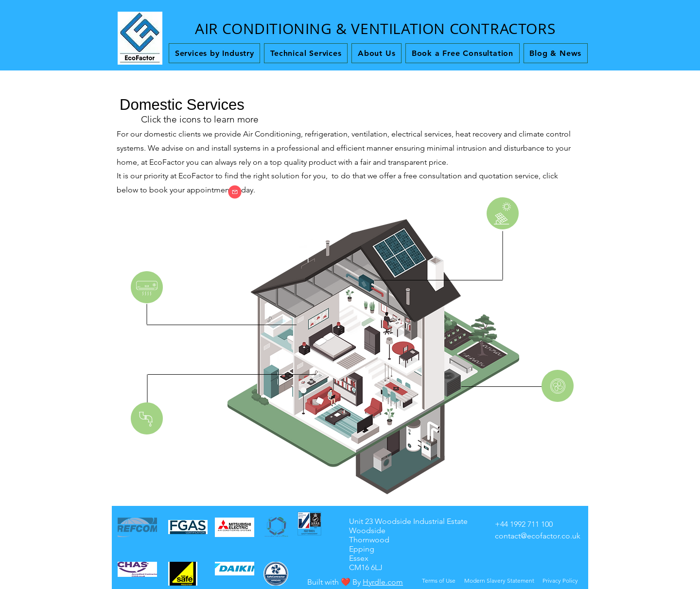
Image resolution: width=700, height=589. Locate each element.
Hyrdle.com (383, 582)
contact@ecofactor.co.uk (538, 536)
